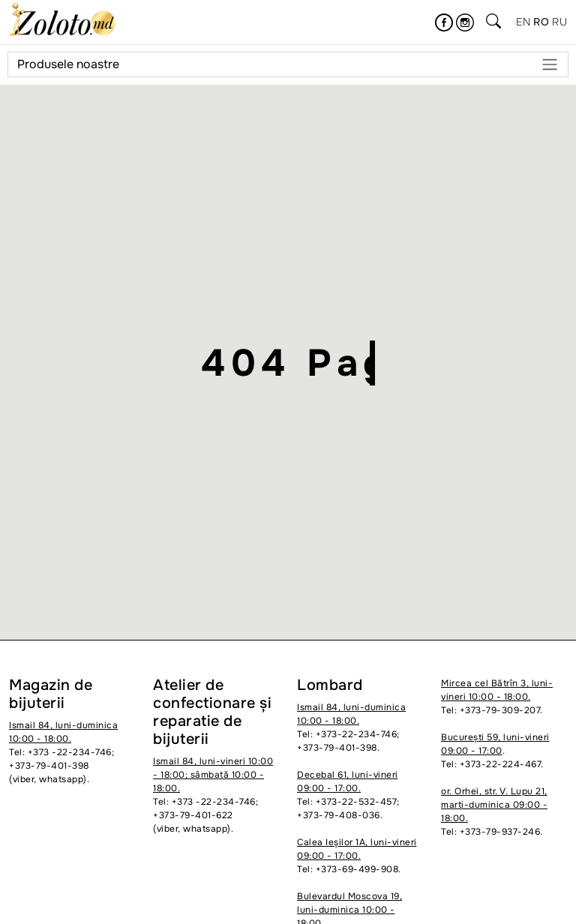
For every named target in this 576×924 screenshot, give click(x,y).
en (523, 22)
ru (559, 22)
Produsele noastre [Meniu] (288, 64)
